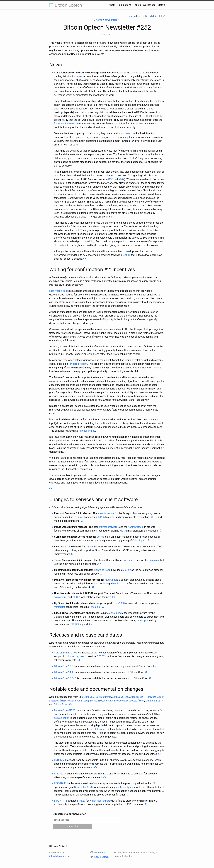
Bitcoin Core (88, 697)
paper (79, 76)
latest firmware (106, 513)
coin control (61, 597)
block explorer (120, 584)
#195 (110, 179)
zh (151, 16)
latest (90, 547)
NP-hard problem (78, 364)
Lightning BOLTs (154, 701)
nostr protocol (136, 527)
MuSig (123, 531)
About (112, 5)
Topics (137, 5)
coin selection (62, 718)
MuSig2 (126, 570)
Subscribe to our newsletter (69, 814)
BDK (100, 701)
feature (126, 255)
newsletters (111, 20)
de (156, 16)
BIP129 (75, 624)
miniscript (60, 607)
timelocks (95, 607)
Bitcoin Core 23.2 (64, 666)
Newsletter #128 (83, 787)
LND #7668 (60, 760)
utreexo (128, 133)
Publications (124, 5)
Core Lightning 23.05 (66, 653)
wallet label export (100, 801)
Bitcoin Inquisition (64, 704)
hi (147, 16)
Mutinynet (110, 580)
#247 (121, 179)
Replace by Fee (87, 431)
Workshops (149, 5)
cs (143, 16)
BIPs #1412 (61, 801)
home (99, 20)
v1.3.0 (121, 603)
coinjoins (154, 560)
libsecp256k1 (138, 697)
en (130, 16)
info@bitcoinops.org (60, 856)
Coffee (100, 537)
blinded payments (77, 656)
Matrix (161, 5)
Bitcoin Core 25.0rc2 (65, 678)
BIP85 (101, 517)
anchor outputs (125, 787)
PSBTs (153, 517)
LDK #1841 (60, 783)
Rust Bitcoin (73, 701)
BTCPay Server (89, 701)
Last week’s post (58, 291)
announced (129, 560)
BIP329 (77, 597)
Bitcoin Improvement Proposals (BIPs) (124, 701)
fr (160, 16)
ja (135, 16)
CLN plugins (139, 540)
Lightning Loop (102, 570)
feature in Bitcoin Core (66, 124)
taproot (81, 517)
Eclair (115, 697)
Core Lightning (103, 697)
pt (164, 16)
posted (134, 73)
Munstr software (108, 527)
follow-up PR (102, 729)
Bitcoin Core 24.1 (64, 672)
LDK (122, 697)
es (139, 16)
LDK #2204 (60, 774)
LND (127, 697)
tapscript (142, 620)
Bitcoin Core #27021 (65, 710)
